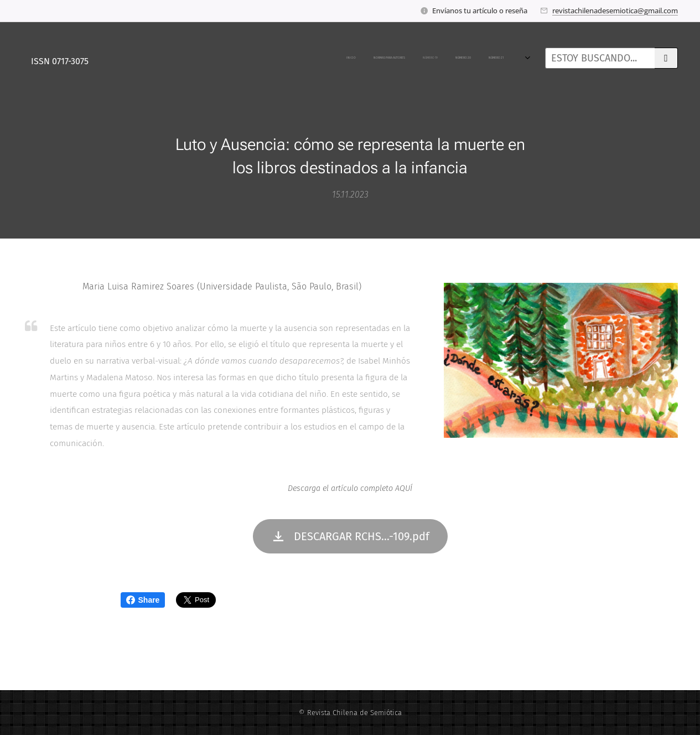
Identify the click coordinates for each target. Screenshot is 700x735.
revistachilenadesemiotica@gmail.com (615, 11)
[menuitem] (117, 58)
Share (143, 600)
